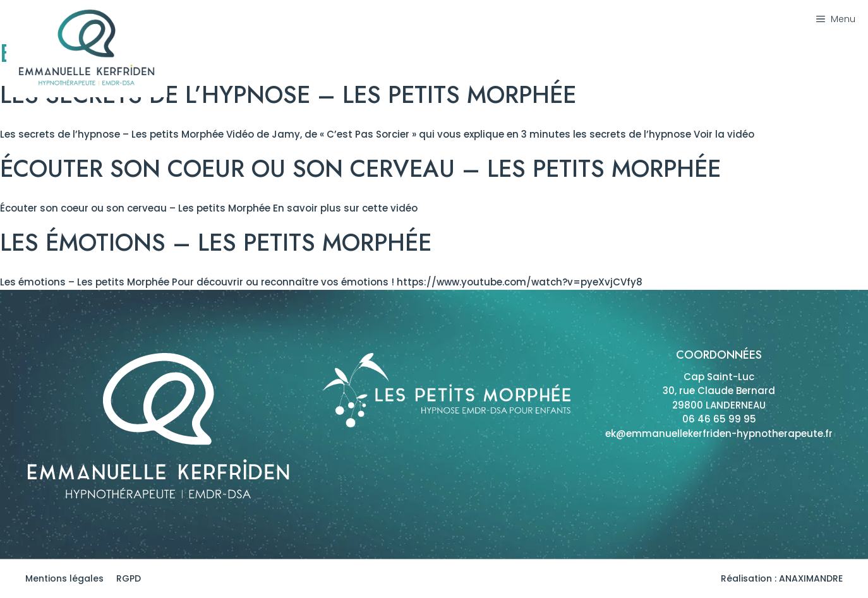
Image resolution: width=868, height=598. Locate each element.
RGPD (129, 578)
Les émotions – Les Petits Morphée (216, 242)
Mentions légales (64, 578)
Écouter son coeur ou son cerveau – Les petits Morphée (360, 169)
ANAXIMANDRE (811, 578)
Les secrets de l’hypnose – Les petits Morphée (288, 95)
